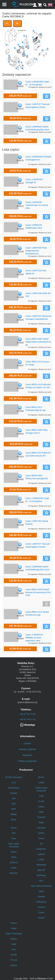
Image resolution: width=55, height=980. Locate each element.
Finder (14, 857)
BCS (14, 809)
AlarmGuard (14, 788)
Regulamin (27, 755)
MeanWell (41, 865)
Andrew (14, 793)
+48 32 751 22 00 (27, 714)
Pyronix (41, 918)
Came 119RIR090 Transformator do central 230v (37, 205)
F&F (14, 833)
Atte (14, 798)
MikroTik (41, 870)
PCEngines (41, 902)
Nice (41, 881)
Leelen (41, 860)
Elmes (14, 828)
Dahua (41, 807)
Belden (14, 814)
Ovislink (41, 897)
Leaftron (41, 854)
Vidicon (14, 965)
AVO (14, 804)
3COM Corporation (14, 777)
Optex (41, 891)
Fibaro (14, 852)
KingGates (41, 849)
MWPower (41, 875)
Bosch (41, 777)
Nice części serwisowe (41, 886)
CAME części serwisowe (41, 789)
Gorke (14, 868)
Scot (14, 949)
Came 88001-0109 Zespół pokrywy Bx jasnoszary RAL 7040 (38, 592)
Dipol (41, 812)
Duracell (41, 817)
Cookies (27, 743)
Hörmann (41, 828)
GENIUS (14, 862)
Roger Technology (14, 934)
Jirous (41, 838)
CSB (41, 796)
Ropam (14, 939)
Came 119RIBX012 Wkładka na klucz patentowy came (34, 638)
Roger (14, 928)
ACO (14, 783)
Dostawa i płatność (28, 749)
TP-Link (14, 960)
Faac (14, 838)
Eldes (41, 822)
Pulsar (41, 912)
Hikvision (14, 873)
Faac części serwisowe (14, 845)
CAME (41, 783)
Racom (14, 923)
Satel (14, 944)
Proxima (41, 907)
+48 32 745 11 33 (27, 719)
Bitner (14, 820)
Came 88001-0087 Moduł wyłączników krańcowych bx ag (38, 342)
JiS (41, 844)
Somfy (14, 955)
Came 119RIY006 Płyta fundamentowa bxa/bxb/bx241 (36, 251)
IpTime (41, 833)
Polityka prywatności (27, 761)
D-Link (41, 801)
